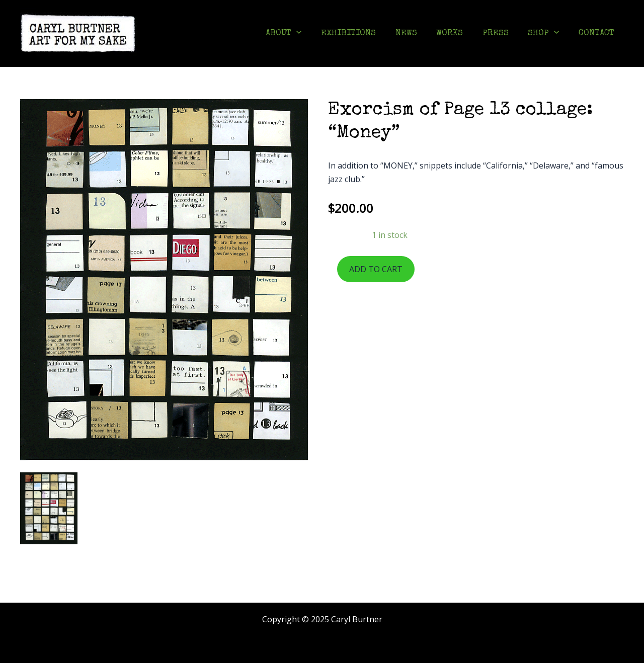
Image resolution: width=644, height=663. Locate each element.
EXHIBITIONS (361, 33)
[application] (311, 34)
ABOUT (299, 34)
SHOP (547, 34)
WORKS (458, 33)
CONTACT (597, 33)
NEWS (416, 33)
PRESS (501, 33)
